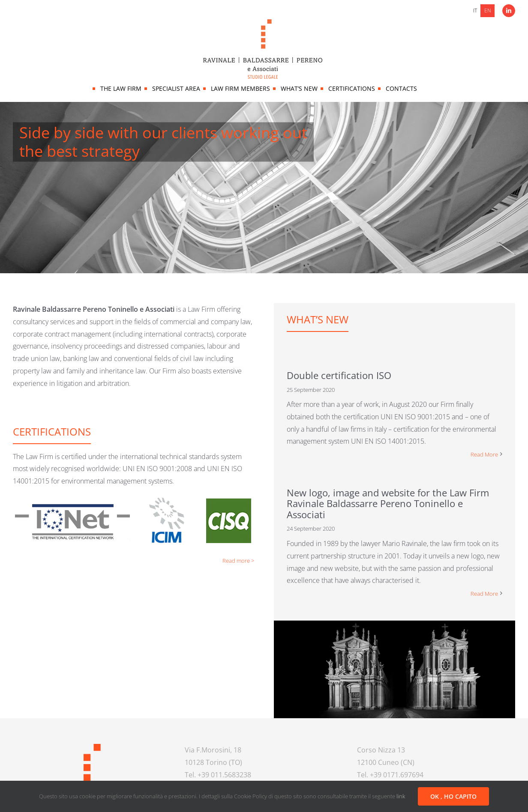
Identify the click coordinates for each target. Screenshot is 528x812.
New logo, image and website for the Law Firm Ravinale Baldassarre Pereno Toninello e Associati (388, 503)
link (401, 796)
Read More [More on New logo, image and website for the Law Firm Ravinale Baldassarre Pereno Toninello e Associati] (484, 594)
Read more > (238, 561)
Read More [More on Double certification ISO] (484, 454)
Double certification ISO (339, 375)
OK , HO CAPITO (453, 796)
